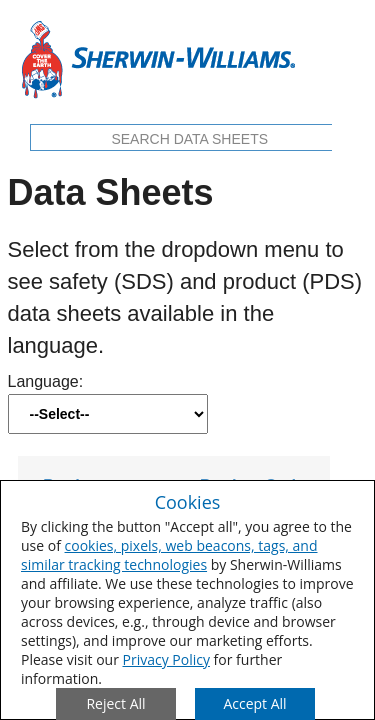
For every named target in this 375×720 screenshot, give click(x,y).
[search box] (190, 139)
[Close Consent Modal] (116, 704)
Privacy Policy (166, 659)
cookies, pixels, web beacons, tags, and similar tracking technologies (169, 555)
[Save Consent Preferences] (255, 704)
